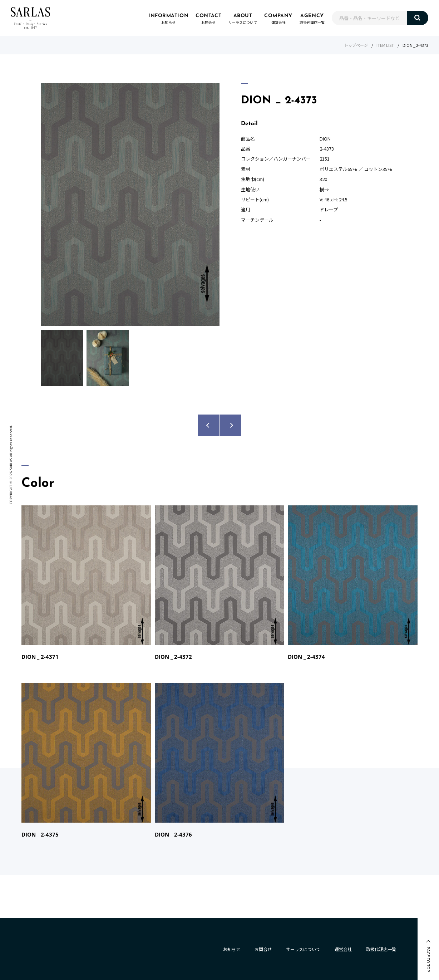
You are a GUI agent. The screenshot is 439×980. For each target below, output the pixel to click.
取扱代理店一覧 (381, 949)
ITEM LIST (385, 45)
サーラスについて (303, 949)
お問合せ (263, 949)
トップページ (356, 45)
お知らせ (232, 949)
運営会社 (343, 949)
